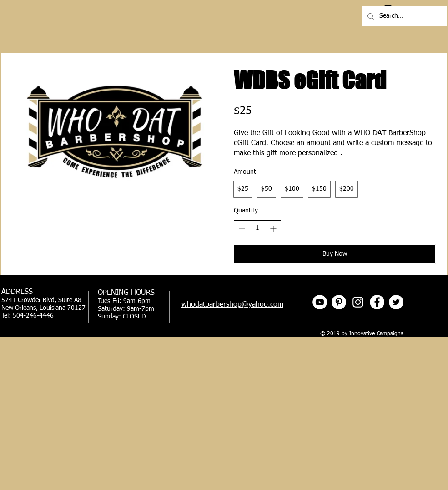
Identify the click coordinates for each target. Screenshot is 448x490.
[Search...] (403, 16)
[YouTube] (320, 302)
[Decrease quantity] (242, 229)
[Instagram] (358, 302)
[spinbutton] (257, 228)
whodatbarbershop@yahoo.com (232, 305)
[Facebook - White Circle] (377, 302)
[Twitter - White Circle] (396, 302)
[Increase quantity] (273, 229)
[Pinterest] (339, 302)
